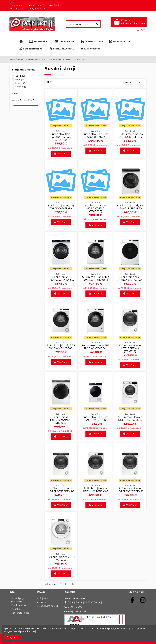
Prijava (42, 602)
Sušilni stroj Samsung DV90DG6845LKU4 (61, 207)
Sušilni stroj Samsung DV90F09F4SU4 (96, 136)
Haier (19, 79)
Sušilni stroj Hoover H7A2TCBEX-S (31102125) (130, 349)
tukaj (33, 631)
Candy (20, 76)
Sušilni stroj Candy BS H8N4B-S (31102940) (130, 207)
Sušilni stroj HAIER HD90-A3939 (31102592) (61, 279)
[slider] (13, 105)
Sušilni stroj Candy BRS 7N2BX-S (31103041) (96, 347)
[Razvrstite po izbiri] (127, 82)
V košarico (61, 154)
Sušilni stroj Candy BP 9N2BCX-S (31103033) (130, 279)
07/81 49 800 (75, 607)
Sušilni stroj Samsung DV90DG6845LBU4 (130, 136)
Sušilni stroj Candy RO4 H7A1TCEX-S (61, 559)
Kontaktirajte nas (20, 613)
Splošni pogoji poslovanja (19, 600)
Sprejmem (12, 637)
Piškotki (15, 609)
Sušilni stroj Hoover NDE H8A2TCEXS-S (130, 419)
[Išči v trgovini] (97, 24)
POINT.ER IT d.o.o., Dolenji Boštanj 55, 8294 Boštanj (34, 5)
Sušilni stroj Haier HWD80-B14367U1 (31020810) (61, 137)
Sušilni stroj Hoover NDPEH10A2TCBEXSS (130, 490)
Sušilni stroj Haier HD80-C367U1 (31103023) (96, 209)
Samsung (21, 87)
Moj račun (44, 598)
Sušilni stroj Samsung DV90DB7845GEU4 (96, 419)
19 (138, 82)
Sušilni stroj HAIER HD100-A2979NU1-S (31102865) (61, 420)
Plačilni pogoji (19, 605)
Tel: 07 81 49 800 (18, 8)
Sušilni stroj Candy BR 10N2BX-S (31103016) (96, 279)
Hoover (20, 83)
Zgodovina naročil (48, 606)
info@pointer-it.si (37, 8)
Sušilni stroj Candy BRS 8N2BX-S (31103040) (61, 347)
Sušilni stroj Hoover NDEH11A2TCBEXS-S (96, 490)
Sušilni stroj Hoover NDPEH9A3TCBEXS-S (61, 490)
